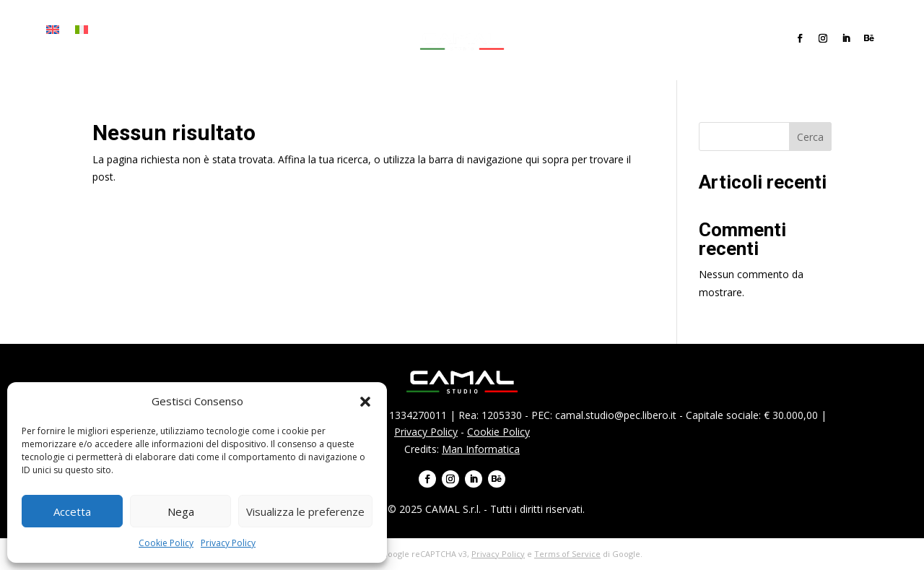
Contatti (68, 52)
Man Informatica (481, 449)
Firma (157, 30)
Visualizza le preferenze (305, 511)
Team (300, 30)
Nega (181, 511)
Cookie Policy (166, 543)
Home (116, 30)
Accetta (72, 511)
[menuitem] (53, 33)
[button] (365, 402)
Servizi (200, 30)
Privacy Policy (228, 543)
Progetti (251, 30)
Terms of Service (567, 554)
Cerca (810, 137)
